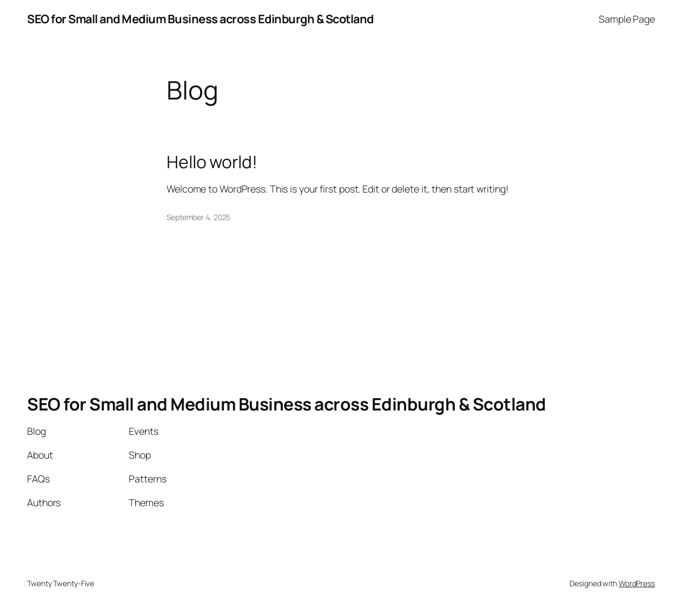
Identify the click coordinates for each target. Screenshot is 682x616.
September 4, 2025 (198, 217)
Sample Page (627, 19)
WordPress (637, 583)
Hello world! (212, 162)
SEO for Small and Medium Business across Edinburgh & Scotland (200, 19)
